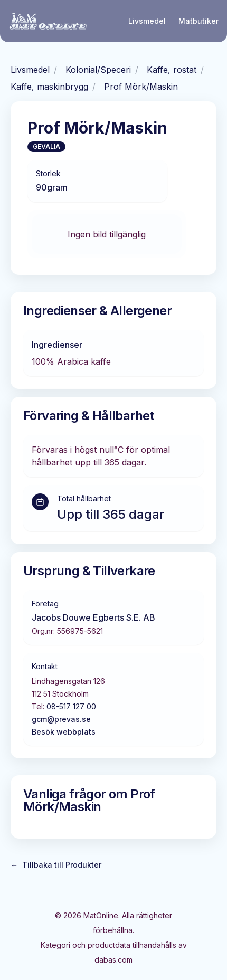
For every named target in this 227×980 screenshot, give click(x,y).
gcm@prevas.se (61, 719)
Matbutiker (198, 21)
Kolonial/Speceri (98, 70)
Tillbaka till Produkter (56, 865)
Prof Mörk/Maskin (141, 87)
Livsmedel (147, 21)
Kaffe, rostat (172, 70)
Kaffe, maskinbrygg (49, 87)
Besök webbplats (64, 732)
